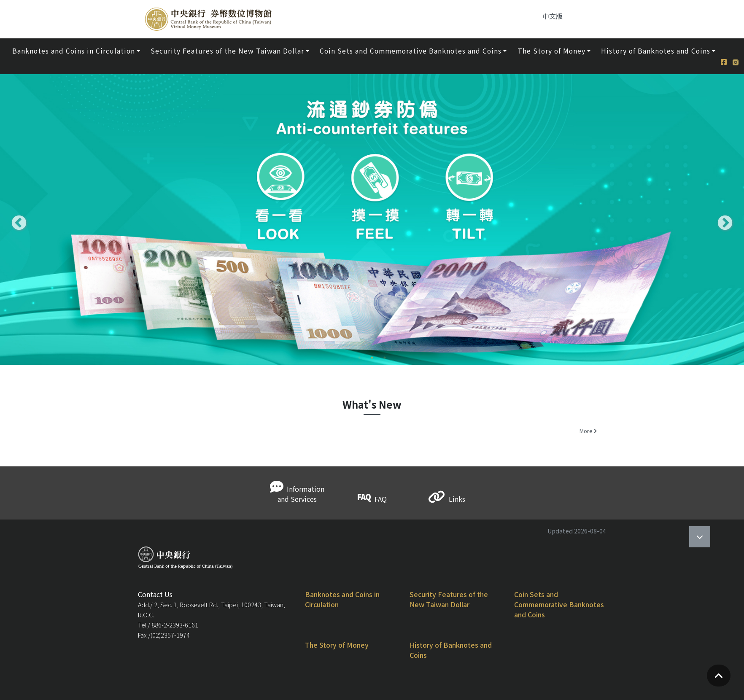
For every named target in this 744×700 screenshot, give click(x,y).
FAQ (372, 499)
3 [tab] (385, 371)
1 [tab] (359, 371)
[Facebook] (727, 56)
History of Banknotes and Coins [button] (656, 51)
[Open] (700, 537)
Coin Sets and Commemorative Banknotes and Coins (559, 604)
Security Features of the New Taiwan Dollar (449, 599)
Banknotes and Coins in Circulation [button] (74, 51)
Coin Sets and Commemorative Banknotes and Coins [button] (411, 51)
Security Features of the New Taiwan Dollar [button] (227, 51)
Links (447, 499)
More (588, 431)
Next (721, 219)
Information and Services (297, 494)
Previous (15, 219)
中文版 (553, 16)
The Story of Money (337, 645)
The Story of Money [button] (551, 51)
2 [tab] (372, 371)
